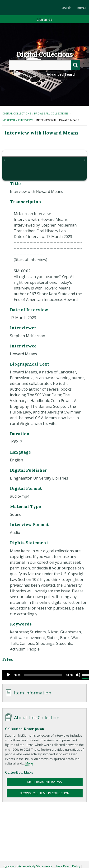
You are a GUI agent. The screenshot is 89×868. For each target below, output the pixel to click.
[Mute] (78, 675)
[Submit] (75, 65)
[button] (12, 170)
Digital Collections (44, 54)
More (29, 763)
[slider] (43, 675)
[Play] (9, 675)
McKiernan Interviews (18, 120)
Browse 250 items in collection (45, 793)
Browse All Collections (51, 113)
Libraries (44, 19)
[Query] (45, 65)
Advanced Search (62, 74)
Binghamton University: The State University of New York (29, 8)
